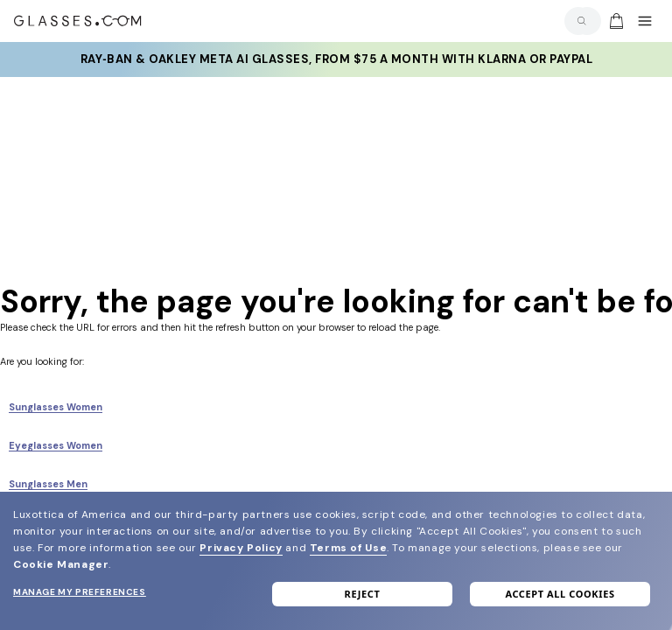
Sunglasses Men (48, 484)
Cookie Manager (61, 564)
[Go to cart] (614, 21)
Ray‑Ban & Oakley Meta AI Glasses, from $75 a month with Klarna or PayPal (336, 59)
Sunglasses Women (56, 407)
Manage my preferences (80, 592)
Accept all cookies (560, 594)
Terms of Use (348, 548)
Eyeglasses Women (56, 445)
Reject (363, 594)
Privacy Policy (241, 548)
